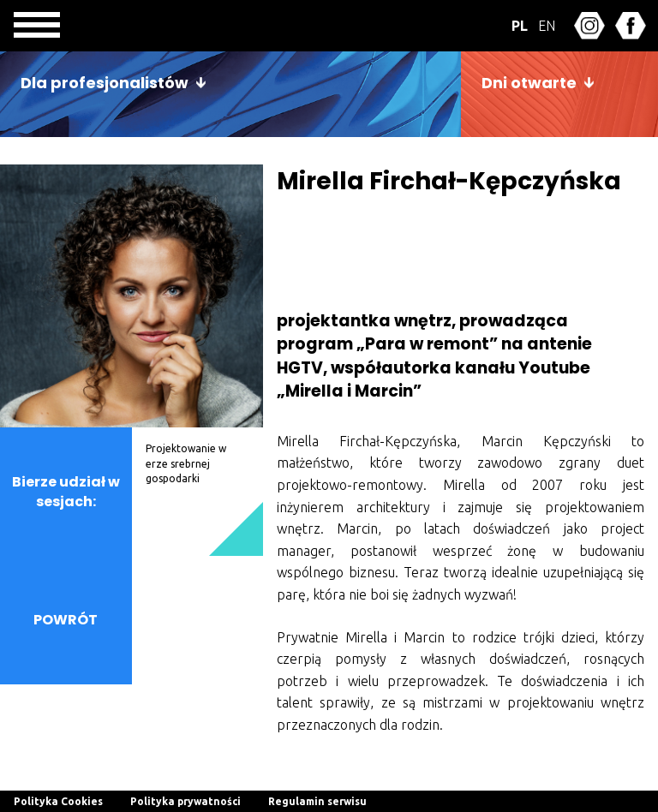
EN (547, 26)
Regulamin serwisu (317, 801)
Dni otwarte (529, 83)
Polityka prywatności (185, 801)
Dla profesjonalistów (105, 83)
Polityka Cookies (58, 801)
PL (520, 26)
